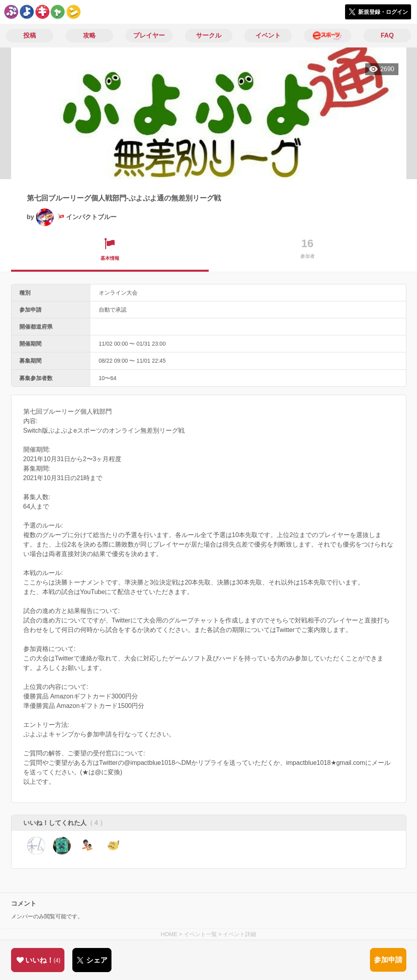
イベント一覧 (200, 934)
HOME (169, 934)
